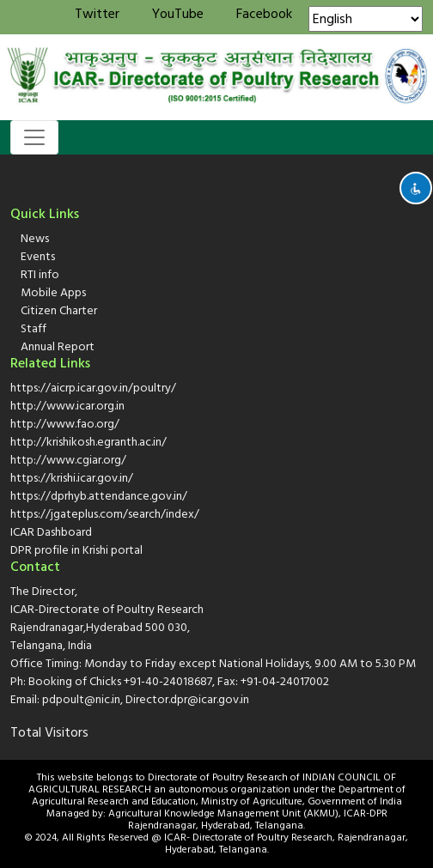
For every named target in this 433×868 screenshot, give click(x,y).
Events (38, 256)
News (35, 238)
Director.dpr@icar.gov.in (187, 699)
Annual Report (58, 346)
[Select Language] (366, 19)
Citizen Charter (59, 310)
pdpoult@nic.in (81, 699)
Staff (34, 328)
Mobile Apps (53, 292)
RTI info (40, 274)
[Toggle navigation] (34, 137)
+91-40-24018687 (168, 681)
